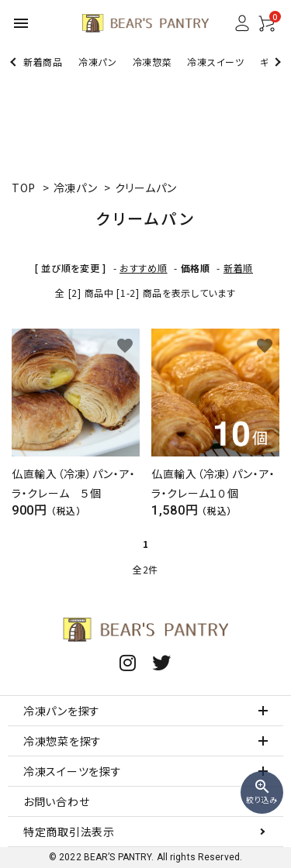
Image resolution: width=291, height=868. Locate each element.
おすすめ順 (144, 268)
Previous (14, 62)
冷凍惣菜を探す (62, 741)
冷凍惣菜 (152, 62)
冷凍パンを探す (62, 711)
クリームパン (146, 188)
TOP (24, 188)
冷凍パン (98, 62)
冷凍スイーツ (215, 62)
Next (276, 62)
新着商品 (43, 62)
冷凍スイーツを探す (72, 771)
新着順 (238, 268)
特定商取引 (69, 832)
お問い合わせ (56, 801)
